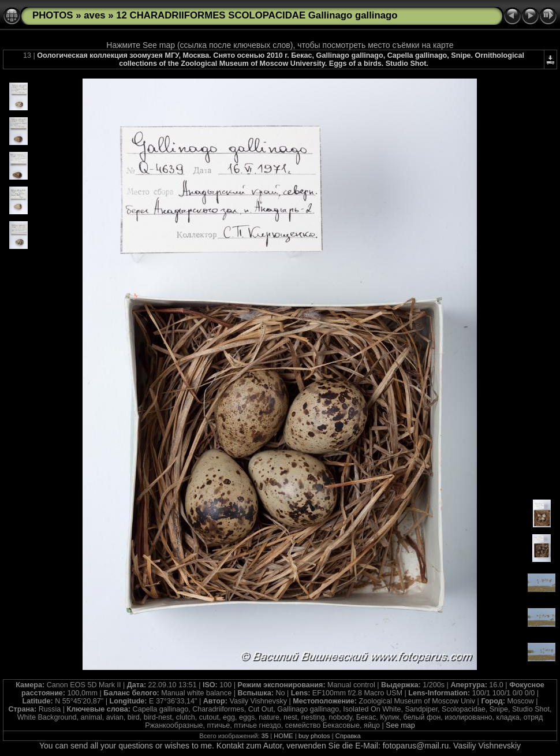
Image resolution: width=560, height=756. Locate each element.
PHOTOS (53, 15)
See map (400, 725)
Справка (348, 736)
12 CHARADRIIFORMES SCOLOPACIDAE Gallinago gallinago (257, 15)
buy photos (314, 736)
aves (94, 15)
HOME (283, 736)
